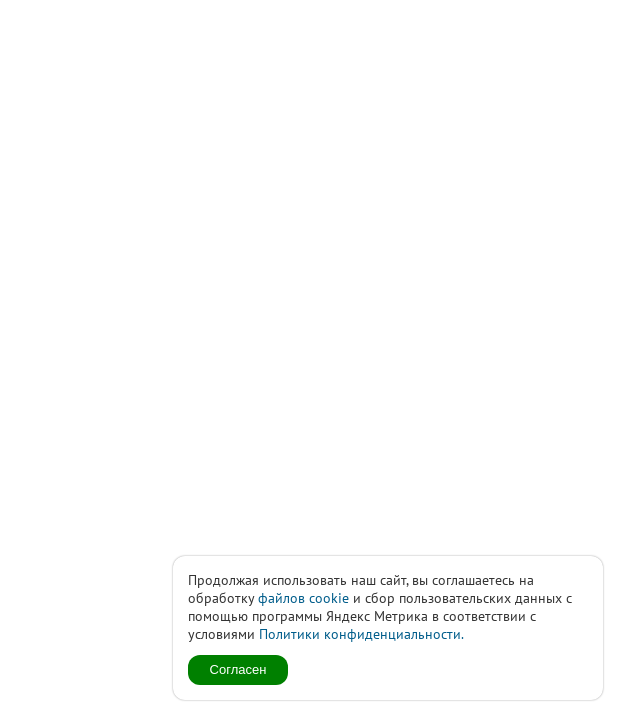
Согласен (238, 669)
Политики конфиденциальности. (361, 634)
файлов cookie (303, 598)
